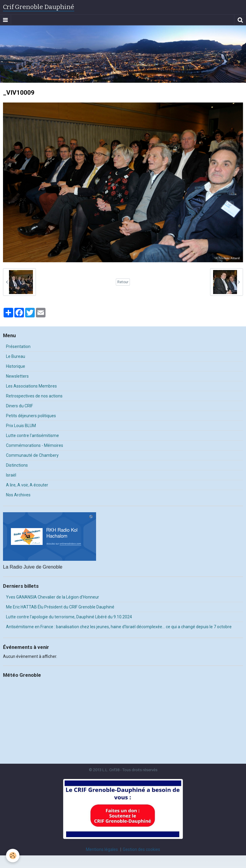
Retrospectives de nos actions (34, 396)
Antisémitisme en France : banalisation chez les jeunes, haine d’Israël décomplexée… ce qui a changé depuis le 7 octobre (119, 627)
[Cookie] (13, 856)
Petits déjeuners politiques (31, 416)
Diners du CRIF (19, 406)
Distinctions (17, 465)
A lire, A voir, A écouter (27, 485)
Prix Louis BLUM (21, 426)
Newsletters (17, 376)
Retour (123, 282)
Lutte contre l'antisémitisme (32, 435)
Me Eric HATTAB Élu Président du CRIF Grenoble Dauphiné (60, 607)
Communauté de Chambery (32, 455)
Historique (16, 366)
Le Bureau (16, 356)
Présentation (18, 346)
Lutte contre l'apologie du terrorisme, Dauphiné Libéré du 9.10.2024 (69, 617)
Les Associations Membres (31, 386)
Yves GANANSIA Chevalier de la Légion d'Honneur (53, 597)
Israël (11, 475)
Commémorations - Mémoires (35, 445)
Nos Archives (18, 495)
